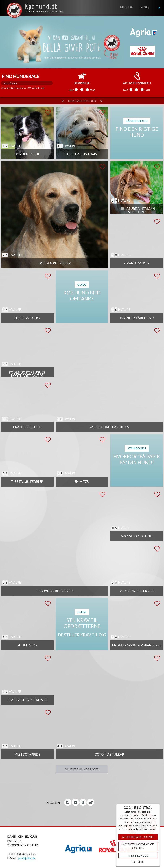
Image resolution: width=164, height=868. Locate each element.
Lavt (126, 90)
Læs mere (138, 862)
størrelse (82, 78)
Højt (147, 90)
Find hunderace (21, 76)
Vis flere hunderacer (82, 769)
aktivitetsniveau (137, 78)
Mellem (82, 90)
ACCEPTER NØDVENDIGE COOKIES (138, 846)
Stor (93, 90)
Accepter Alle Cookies (138, 837)
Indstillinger (138, 856)
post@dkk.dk (27, 858)
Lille (71, 90)
